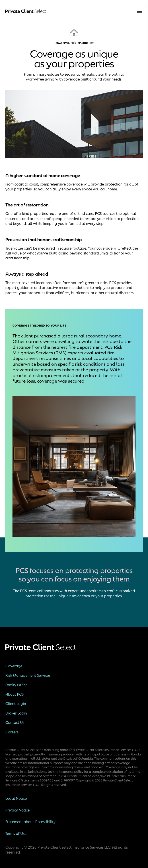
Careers (12, 732)
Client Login (16, 703)
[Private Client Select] (26, 11)
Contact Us (15, 722)
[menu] (140, 11)
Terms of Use (16, 833)
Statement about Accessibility (30, 822)
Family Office (16, 685)
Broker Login (16, 713)
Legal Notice (16, 798)
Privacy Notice (17, 810)
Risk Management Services (28, 675)
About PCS (14, 694)
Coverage (14, 666)
